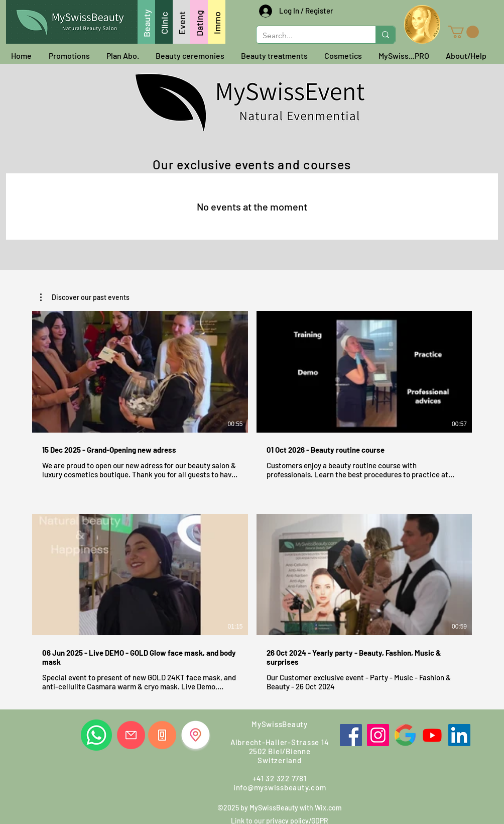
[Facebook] (351, 735)
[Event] (181, 22)
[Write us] (131, 735)
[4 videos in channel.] (252, 501)
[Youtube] (432, 735)
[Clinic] (164, 22)
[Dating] (199, 22)
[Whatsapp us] (96, 735)
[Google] (405, 735)
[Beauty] (146, 22)
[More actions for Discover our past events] (85, 297)
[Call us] (162, 735)
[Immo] (217, 22)
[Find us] (196, 735)
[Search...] (308, 36)
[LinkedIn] (459, 735)
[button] (464, 32)
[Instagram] (378, 735)
